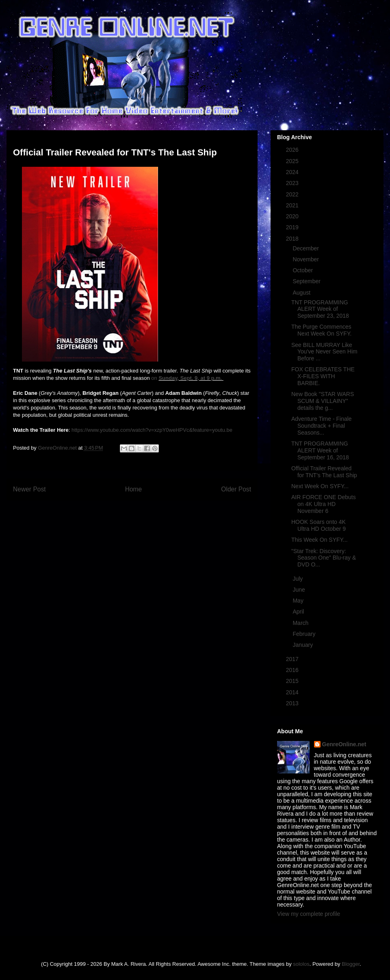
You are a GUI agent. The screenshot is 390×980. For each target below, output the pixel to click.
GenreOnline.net (344, 744)
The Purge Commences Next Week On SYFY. (321, 330)
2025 (293, 161)
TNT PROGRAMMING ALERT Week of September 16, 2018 (320, 450)
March (301, 623)
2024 (293, 172)
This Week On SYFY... (320, 540)
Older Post (236, 489)
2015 (293, 681)
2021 (293, 205)
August (302, 293)
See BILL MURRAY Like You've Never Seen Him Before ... (324, 352)
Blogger (351, 964)
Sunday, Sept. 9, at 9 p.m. (190, 378)
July (298, 579)
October (303, 270)
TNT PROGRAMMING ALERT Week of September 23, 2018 (320, 309)
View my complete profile (309, 914)
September (307, 281)
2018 (293, 239)
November (306, 259)
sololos (301, 964)
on (155, 378)
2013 (293, 703)
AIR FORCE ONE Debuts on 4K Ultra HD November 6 (324, 504)
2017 (293, 659)
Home (134, 489)
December (306, 248)
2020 (293, 216)
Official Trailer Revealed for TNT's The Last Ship (324, 472)
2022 (293, 194)
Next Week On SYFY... (320, 486)
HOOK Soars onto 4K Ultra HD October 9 (318, 525)
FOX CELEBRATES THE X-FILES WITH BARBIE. (323, 376)
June (299, 590)
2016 (293, 670)
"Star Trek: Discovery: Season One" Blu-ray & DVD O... (324, 558)
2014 (293, 692)
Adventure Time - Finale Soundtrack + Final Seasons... (322, 426)
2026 (293, 150)
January (303, 645)
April (299, 612)
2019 (293, 227)
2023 (293, 183)
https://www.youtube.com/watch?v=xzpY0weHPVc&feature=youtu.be (152, 430)
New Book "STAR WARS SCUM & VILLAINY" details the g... (323, 401)
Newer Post (29, 489)
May (299, 601)
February (305, 634)
